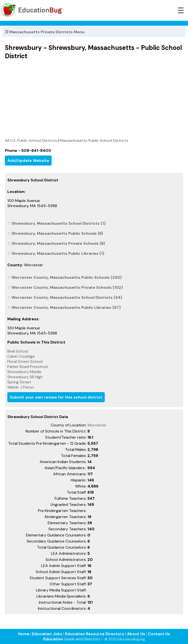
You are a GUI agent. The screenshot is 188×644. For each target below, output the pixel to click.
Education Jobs (47, 634)
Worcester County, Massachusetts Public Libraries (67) (66, 307)
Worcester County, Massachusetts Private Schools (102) (67, 287)
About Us (136, 634)
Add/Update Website (28, 161)
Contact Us (159, 634)
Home (24, 634)
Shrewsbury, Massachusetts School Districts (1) (59, 223)
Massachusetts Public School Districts (94, 140)
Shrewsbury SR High (25, 377)
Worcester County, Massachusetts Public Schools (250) (67, 277)
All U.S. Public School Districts (31, 140)
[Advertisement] (94, 99)
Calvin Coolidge (21, 356)
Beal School (18, 351)
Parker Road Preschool (28, 367)
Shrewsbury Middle (24, 372)
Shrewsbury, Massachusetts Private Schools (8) (58, 243)
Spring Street (19, 382)
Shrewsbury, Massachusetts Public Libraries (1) (58, 253)
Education (53, 639)
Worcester (97, 425)
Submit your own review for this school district (56, 397)
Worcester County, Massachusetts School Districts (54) (67, 297)
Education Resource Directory (95, 634)
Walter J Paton (21, 387)
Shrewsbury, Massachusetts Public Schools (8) (57, 233)
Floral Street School (25, 361)
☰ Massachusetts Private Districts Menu (45, 32)
